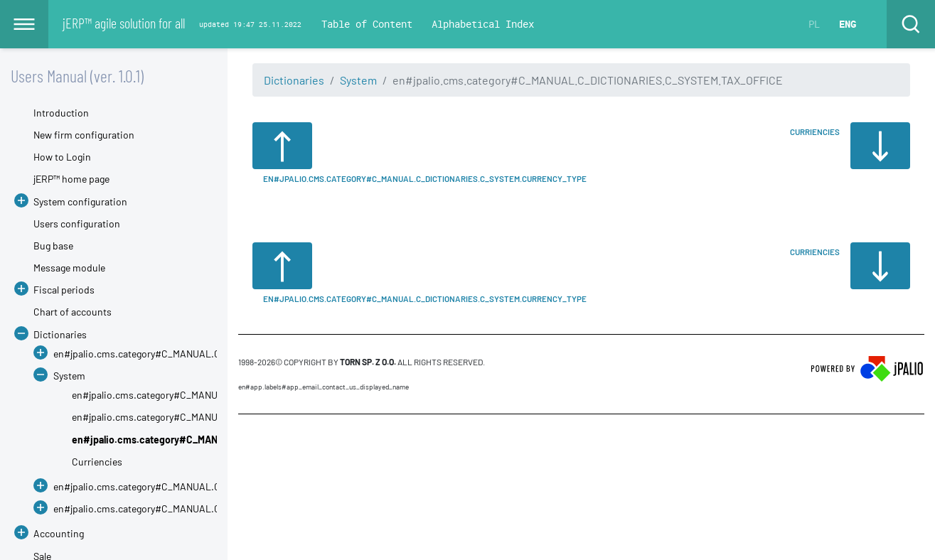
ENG (848, 24)
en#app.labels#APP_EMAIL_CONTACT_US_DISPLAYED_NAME (324, 387)
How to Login (62, 157)
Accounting (59, 533)
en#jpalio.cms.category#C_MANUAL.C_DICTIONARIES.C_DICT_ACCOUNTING (221, 354)
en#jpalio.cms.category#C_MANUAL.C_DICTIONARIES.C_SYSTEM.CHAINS (233, 395)
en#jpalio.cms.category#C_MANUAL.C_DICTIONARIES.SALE (185, 508)
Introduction (61, 113)
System (358, 80)
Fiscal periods (64, 290)
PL (814, 24)
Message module (69, 268)
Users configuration (77, 224)
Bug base (53, 246)
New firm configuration (84, 135)
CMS (246, 441)
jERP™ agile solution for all (124, 23)
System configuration (80, 201)
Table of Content (367, 24)
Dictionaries (294, 80)
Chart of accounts (73, 312)
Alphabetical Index (483, 24)
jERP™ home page (71, 179)
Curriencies (97, 462)
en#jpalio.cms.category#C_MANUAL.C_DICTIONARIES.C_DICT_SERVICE (211, 486)
